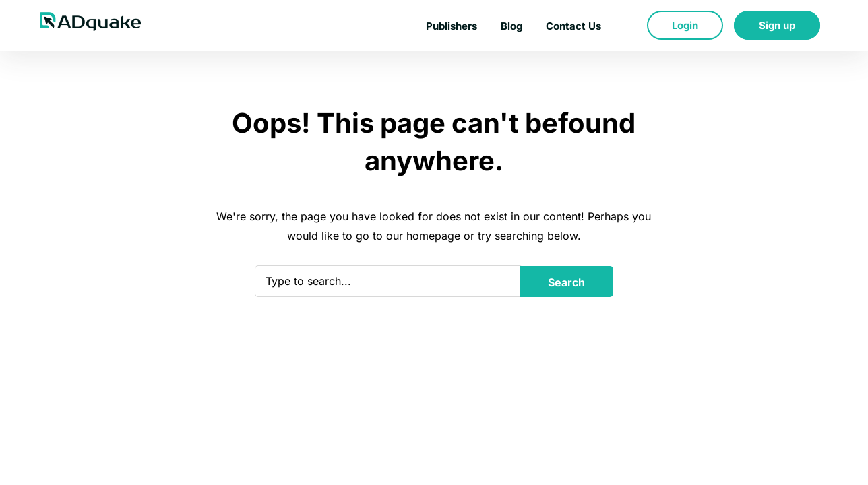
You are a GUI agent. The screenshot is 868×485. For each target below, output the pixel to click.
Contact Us (573, 26)
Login (685, 25)
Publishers (452, 26)
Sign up (777, 25)
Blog (511, 26)
